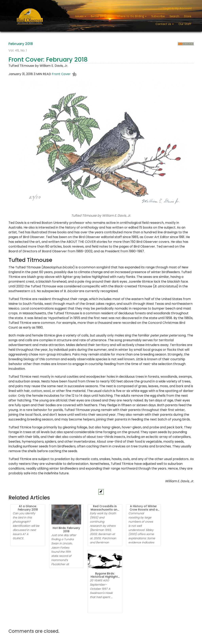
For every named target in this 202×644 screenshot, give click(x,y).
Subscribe (158, 16)
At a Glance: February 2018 (28, 508)
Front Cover (61, 74)
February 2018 (21, 44)
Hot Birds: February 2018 (66, 530)
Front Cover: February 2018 (48, 60)
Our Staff (185, 24)
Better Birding (100, 16)
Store (188, 16)
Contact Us (164, 24)
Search (174, 16)
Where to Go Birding (131, 16)
